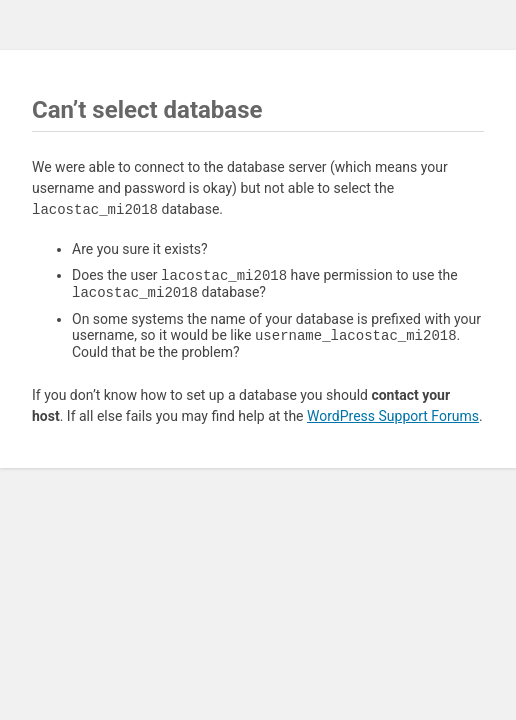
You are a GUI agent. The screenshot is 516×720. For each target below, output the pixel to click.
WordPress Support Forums (393, 422)
